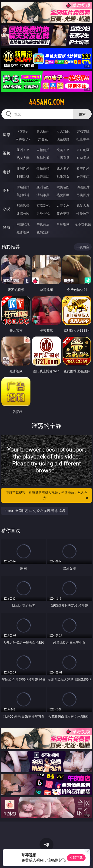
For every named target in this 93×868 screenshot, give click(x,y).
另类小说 (43, 213)
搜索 (82, 114)
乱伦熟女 (63, 176)
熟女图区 (63, 195)
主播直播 (63, 158)
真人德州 (43, 131)
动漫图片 (83, 187)
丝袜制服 (43, 158)
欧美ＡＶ (63, 150)
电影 (7, 172)
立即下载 (76, 858)
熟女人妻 (23, 158)
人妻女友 (63, 206)
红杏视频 (23, 232)
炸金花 (43, 139)
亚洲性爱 (23, 168)
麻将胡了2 (23, 139)
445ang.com (47, 102)
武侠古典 (83, 206)
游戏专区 (83, 131)
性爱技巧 (83, 213)
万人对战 (63, 131)
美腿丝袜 (23, 195)
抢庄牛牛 (83, 139)
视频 (7, 153)
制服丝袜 (23, 176)
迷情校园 (23, 213)
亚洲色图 (43, 187)
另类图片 (83, 195)
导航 (7, 228)
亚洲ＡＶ (23, 150)
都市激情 (23, 206)
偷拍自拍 (43, 168)
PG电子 (23, 131)
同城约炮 (23, 224)
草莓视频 (63, 224)
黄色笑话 (63, 213)
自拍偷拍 (43, 150)
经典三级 (43, 176)
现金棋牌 (63, 139)
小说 (7, 209)
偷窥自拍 (23, 187)
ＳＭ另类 (83, 158)
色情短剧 (43, 232)
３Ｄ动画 (83, 150)
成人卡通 (63, 168)
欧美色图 (63, 187)
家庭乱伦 (43, 206)
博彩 (7, 135)
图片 (7, 190)
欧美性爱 (83, 168)
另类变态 (83, 176)
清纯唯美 (43, 195)
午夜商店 (43, 224)
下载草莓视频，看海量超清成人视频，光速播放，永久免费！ (48, 495)
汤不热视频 (83, 224)
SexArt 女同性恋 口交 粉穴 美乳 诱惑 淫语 (35, 511)
